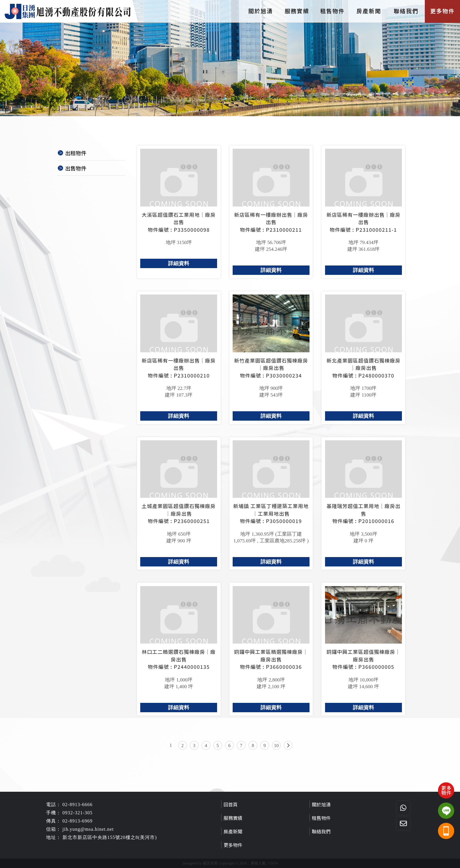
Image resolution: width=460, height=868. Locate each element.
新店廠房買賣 (80, 851)
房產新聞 (370, 11)
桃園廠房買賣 (110, 851)
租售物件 (333, 11)
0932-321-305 (78, 813)
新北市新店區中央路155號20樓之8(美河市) (110, 837)
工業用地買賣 (199, 851)
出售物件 (76, 168)
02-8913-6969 (78, 821)
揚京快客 (210, 863)
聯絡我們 (406, 11)
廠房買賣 (55, 851)
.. (249, 863)
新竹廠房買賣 (139, 851)
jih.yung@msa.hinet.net (88, 829)
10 (276, 746)
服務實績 (297, 11)
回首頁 (231, 804)
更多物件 (442, 11)
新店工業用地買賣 (233, 851)
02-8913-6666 (78, 804)
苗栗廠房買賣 (169, 851)
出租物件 (76, 153)
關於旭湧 (261, 11)
